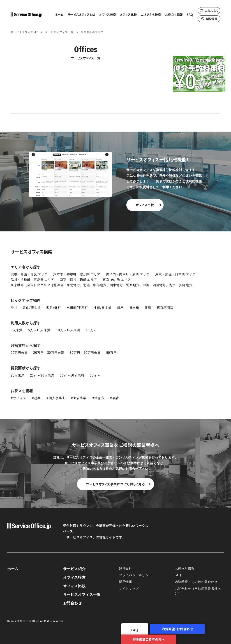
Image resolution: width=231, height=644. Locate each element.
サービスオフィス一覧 (59, 32)
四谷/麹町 (54, 304)
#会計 (114, 395)
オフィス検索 (108, 15)
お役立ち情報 (174, 15)
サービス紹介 (74, 565)
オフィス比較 (128, 15)
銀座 (120, 304)
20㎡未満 (17, 372)
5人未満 (17, 327)
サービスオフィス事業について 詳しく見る (115, 481)
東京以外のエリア (92, 32)
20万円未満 (19, 349)
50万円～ (113, 349)
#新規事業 (79, 395)
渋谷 (14, 304)
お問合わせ (73, 600)
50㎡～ (95, 372)
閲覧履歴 (209, 19)
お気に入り (209, 10)
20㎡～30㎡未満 (42, 372)
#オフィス (18, 395)
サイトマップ (129, 585)
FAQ (190, 15)
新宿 (148, 304)
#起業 (36, 395)
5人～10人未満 (39, 327)
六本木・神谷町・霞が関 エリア (77, 271)
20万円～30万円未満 (49, 349)
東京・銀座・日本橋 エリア (175, 271)
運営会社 (126, 565)
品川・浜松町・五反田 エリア (32, 276)
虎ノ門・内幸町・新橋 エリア (128, 271)
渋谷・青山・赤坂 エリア (29, 271)
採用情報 (126, 579)
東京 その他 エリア (117, 276)
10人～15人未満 (68, 327)
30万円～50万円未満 (85, 349)
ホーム (59, 15)
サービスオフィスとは (81, 15)
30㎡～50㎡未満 (72, 372)
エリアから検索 (151, 15)
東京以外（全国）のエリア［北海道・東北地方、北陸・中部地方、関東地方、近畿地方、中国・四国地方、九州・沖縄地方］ (103, 282)
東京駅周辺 (165, 304)
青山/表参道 (32, 304)
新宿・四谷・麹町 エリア (79, 276)
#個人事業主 (56, 395)
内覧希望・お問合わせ (124, 638)
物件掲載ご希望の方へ (192, 638)
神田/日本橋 (102, 304)
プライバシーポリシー (135, 572)
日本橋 (134, 304)
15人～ (91, 327)
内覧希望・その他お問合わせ (196, 579)
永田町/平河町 (77, 304)
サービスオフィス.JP (24, 32)
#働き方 (98, 395)
